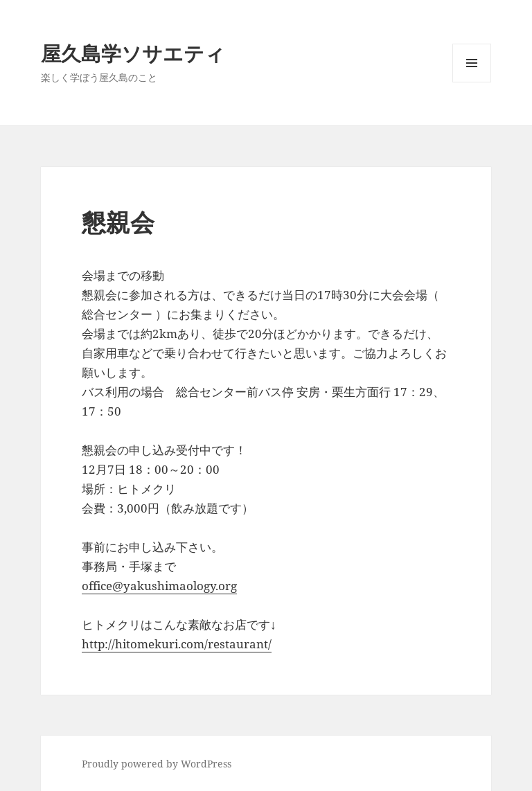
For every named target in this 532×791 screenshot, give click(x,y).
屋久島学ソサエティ (133, 53)
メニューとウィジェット (472, 82)
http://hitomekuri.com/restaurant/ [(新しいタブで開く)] (177, 644)
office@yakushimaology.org (159, 586)
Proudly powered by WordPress (157, 764)
